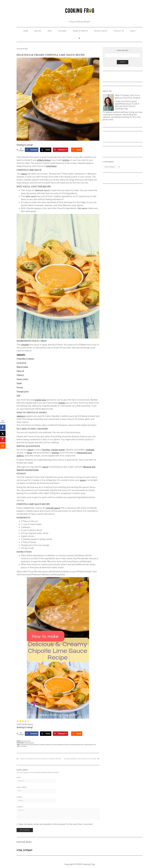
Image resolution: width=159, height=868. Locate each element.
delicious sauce (42, 190)
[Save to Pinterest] (60, 150)
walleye (20, 456)
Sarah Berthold (26, 741)
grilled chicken (44, 160)
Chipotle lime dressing (27, 745)
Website (19, 797)
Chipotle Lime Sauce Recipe (72, 745)
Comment (20, 807)
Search (123, 62)
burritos (46, 450)
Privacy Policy (101, 31)
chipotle (25, 345)
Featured (62, 31)
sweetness (51, 166)
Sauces (32, 743)
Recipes (38, 31)
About (133, 31)
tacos (29, 453)
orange (62, 403)
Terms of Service (80, 31)
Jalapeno (21, 416)
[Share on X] (46, 150)
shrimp (66, 160)
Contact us (119, 31)
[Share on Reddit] (77, 150)
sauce (24, 174)
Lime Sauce (24, 746)
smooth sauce (53, 508)
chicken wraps (58, 450)
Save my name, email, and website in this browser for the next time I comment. (56, 824)
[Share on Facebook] (32, 150)
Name (19, 777)
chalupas (90, 450)
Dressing (27, 743)
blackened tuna (84, 453)
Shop (50, 31)
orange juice (40, 400)
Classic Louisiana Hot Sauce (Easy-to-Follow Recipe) (40, 759)
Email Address (22, 787)
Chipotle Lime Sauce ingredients (54, 745)
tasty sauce (31, 196)
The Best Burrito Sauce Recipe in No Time (80, 759)
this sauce (82, 208)
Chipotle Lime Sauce (39, 745)
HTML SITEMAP (24, 850)
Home (26, 31)
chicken (55, 453)
